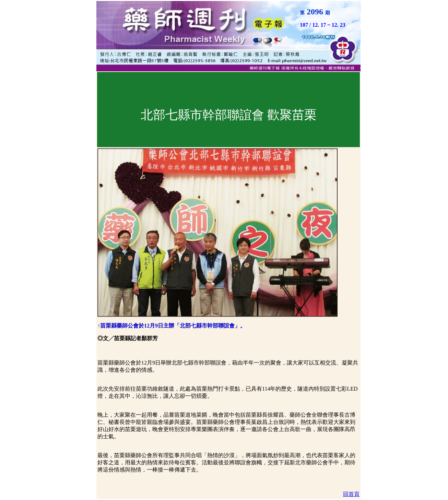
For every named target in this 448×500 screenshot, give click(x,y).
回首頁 (351, 494)
